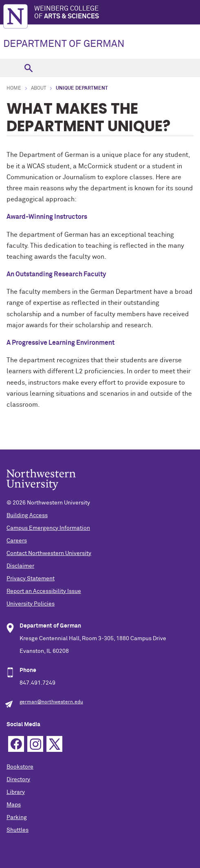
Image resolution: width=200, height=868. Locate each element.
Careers (17, 541)
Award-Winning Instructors (47, 217)
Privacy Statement (31, 579)
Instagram (35, 744)
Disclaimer (20, 566)
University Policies (31, 604)
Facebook (16, 744)
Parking (17, 817)
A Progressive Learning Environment (60, 343)
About (38, 88)
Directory (18, 780)
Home (14, 88)
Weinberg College (117, 13)
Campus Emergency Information (48, 528)
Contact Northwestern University (49, 553)
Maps (14, 805)
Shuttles (18, 830)
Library (16, 792)
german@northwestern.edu (51, 702)
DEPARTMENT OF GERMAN (64, 44)
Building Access (27, 516)
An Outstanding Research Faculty (56, 274)
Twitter (54, 744)
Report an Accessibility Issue (44, 591)
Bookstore (20, 767)
